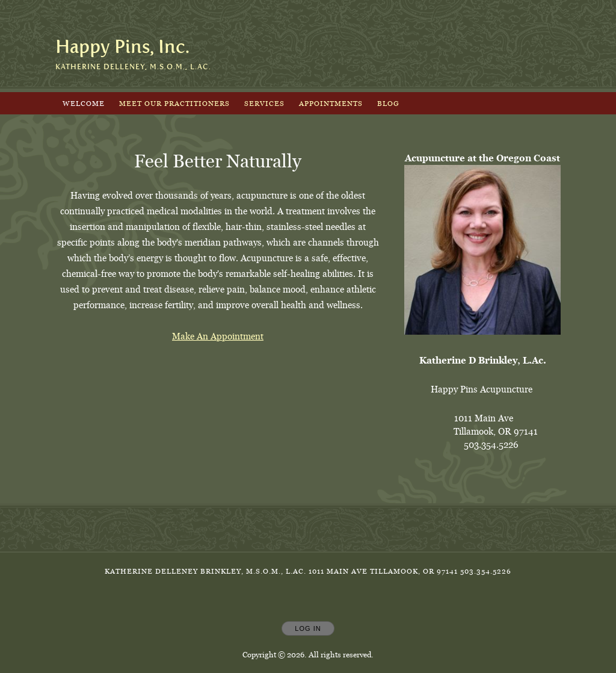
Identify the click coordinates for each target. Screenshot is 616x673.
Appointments (331, 103)
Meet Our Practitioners (174, 103)
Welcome (84, 103)
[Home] (122, 47)
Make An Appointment (218, 336)
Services (264, 103)
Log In (308, 628)
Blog (388, 103)
